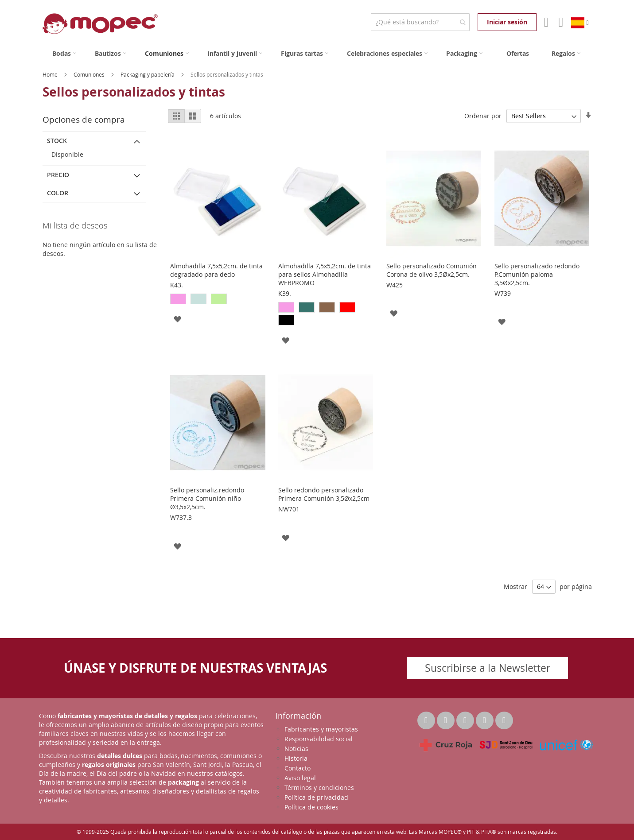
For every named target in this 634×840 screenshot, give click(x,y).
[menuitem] (64, 53)
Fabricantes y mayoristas (321, 729)
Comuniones (90, 74)
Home (51, 74)
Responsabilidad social (319, 739)
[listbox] (218, 300)
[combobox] (420, 22)
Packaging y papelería (148, 74)
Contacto (298, 768)
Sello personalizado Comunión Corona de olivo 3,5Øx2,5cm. (432, 270)
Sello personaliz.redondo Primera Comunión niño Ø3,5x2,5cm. (207, 498)
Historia (296, 758)
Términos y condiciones (319, 788)
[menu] (317, 53)
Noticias (296, 749)
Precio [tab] (58, 175)
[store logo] (100, 24)
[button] (177, 319)
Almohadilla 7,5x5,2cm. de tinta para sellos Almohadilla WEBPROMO (325, 274)
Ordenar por (483, 116)
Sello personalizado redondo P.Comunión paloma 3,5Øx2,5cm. (537, 274)
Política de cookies (311, 807)
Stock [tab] (57, 141)
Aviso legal (300, 778)
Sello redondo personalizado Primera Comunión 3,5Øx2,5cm (324, 494)
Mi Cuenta (545, 22)
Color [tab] (58, 193)
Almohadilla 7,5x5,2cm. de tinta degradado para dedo (216, 270)
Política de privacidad (316, 797)
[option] (178, 299)
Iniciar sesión (507, 22)
